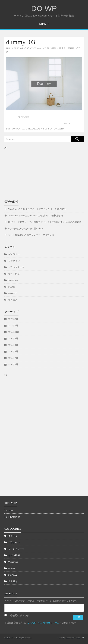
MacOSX (13, 293)
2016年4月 (13, 345)
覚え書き (13, 300)
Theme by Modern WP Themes (71, 638)
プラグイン (14, 261)
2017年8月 (13, 319)
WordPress (13, 280)
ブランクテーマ (16, 267)
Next (67, 123)
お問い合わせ (13, 517)
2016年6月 (13, 338)
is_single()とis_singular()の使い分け (26, 228)
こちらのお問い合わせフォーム (43, 623)
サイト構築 (14, 274)
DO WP (44, 8)
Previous (23, 117)
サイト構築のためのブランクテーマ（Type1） (32, 235)
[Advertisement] (31, 172)
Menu (44, 24)
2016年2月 (13, 358)
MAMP (12, 287)
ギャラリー (14, 254)
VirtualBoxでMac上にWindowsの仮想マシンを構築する (36, 216)
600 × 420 (37, 48)
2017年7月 (13, 326)
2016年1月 (13, 364)
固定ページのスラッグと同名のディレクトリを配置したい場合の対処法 (45, 222)
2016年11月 (14, 332)
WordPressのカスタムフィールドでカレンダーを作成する (37, 209)
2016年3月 (13, 351)
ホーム (10, 510)
